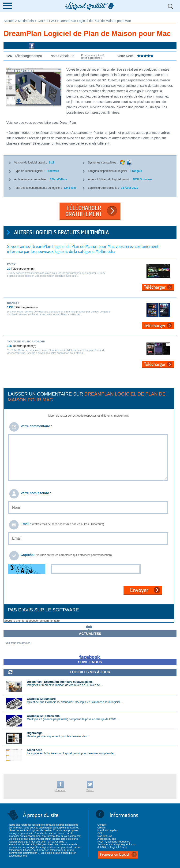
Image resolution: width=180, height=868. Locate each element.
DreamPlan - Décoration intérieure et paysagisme (60, 682)
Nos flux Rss (105, 836)
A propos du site (107, 839)
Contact (102, 825)
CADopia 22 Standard (41, 699)
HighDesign (35, 733)
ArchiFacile (35, 750)
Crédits (102, 828)
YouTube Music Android (26, 341)
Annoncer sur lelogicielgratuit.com (117, 844)
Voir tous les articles (18, 643)
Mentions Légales (108, 830)
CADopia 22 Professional (44, 716)
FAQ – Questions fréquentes (114, 842)
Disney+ (13, 303)
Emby (11, 264)
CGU (100, 833)
